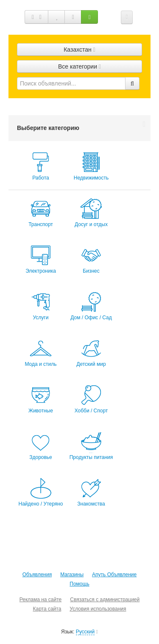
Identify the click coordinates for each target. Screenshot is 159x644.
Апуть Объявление (114, 575)
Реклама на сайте (41, 600)
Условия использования (98, 609)
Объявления (37, 575)
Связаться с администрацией (105, 600)
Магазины (72, 575)
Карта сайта (47, 609)
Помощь (79, 584)
